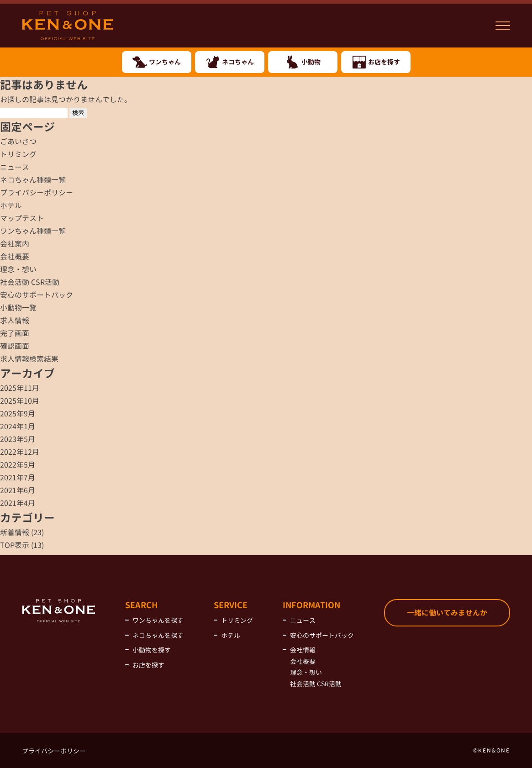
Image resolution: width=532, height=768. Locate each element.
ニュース (15, 167)
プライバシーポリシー (37, 193)
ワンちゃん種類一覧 (33, 231)
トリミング (18, 154)
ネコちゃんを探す (158, 635)
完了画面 (15, 333)
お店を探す (148, 665)
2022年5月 (18, 465)
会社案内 (15, 244)
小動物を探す (152, 650)
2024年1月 (18, 426)
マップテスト (22, 218)
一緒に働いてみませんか (447, 613)
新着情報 (15, 532)
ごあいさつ (18, 142)
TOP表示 (15, 545)
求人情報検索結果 (29, 359)
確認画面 (15, 346)
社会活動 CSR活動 (30, 282)
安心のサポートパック (37, 295)
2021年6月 (18, 490)
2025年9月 (18, 414)
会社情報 (303, 650)
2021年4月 (18, 503)
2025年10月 (20, 401)
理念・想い (18, 269)
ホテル (11, 205)
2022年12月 (20, 452)
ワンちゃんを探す (158, 620)
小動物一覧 (18, 308)
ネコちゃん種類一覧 (33, 180)
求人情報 (15, 321)
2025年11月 (20, 388)
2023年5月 (18, 439)
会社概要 (15, 257)
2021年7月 (18, 478)
